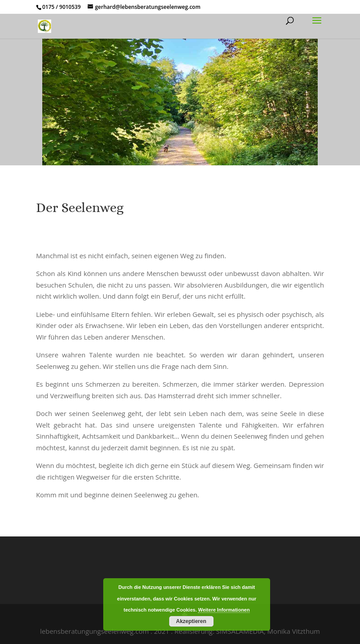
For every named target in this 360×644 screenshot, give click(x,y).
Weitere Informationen (224, 610)
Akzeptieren (191, 621)
